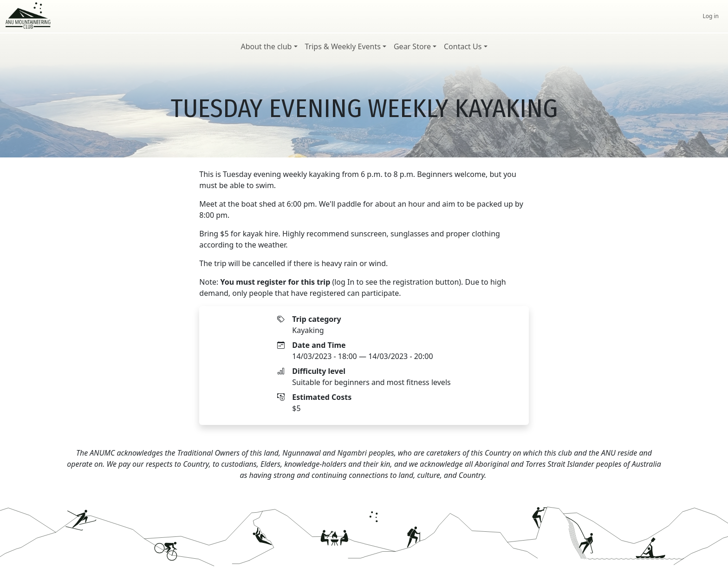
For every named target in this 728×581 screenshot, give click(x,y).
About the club (266, 46)
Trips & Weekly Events (343, 46)
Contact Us (463, 46)
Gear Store (412, 46)
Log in (711, 16)
